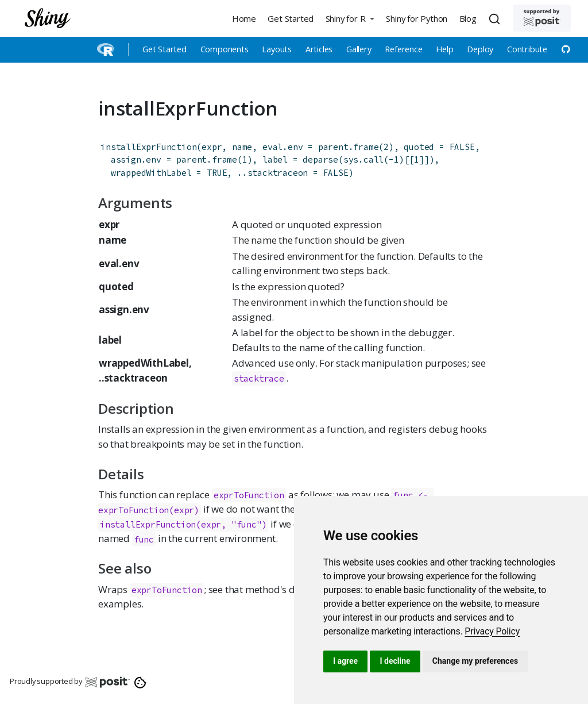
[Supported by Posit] (542, 18)
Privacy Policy (492, 631)
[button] (350, 18)
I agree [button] (345, 661)
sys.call (363, 159)
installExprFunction (148, 147)
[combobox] (496, 18)
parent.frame (349, 147)
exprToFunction (167, 590)
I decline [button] (395, 661)
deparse (320, 159)
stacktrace (259, 378)
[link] (492, 631)
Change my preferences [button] (475, 661)
